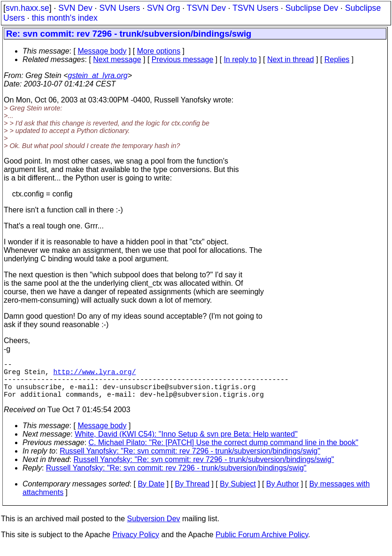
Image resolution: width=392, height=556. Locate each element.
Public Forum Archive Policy (262, 544)
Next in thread (291, 59)
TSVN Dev (206, 8)
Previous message (183, 59)
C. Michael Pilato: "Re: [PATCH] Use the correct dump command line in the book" (224, 452)
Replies (337, 59)
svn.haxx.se (27, 8)
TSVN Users (255, 8)
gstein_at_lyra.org (98, 75)
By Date (151, 493)
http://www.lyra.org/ (95, 375)
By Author (282, 493)
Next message (117, 59)
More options (159, 51)
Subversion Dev (154, 528)
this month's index (65, 18)
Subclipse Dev (312, 8)
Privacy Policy (136, 544)
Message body (102, 51)
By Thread (192, 493)
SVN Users (119, 8)
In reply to (240, 59)
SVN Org (163, 8)
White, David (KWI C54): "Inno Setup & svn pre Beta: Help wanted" (186, 443)
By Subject (238, 493)
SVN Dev (75, 8)
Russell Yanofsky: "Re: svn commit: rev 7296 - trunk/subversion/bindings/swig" (190, 460)
